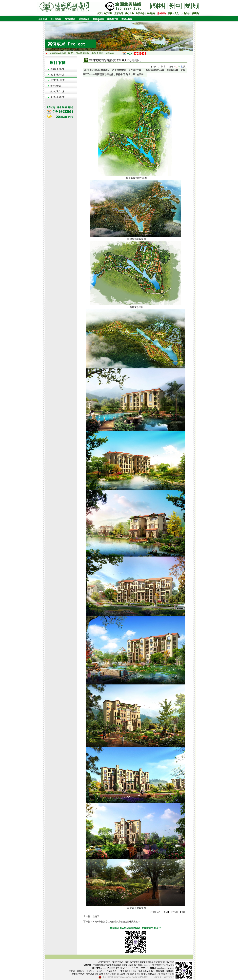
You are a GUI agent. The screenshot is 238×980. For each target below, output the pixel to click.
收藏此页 (155, 912)
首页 (99, 13)
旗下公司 (119, 13)
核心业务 (129, 13)
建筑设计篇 (113, 19)
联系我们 (196, 13)
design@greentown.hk (164, 968)
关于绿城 (108, 13)
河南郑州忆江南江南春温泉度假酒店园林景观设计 (116, 922)
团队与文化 (173, 13)
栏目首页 (42, 19)
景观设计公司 (168, 974)
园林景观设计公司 (108, 974)
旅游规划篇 (98, 19)
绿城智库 (151, 13)
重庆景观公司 (137, 974)
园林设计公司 (92, 974)
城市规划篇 (84, 19)
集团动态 (140, 13)
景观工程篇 (127, 19)
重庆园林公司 (123, 974)
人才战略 (185, 13)
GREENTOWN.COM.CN (163, 965)
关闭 (183, 912)
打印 (175, 912)
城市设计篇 (70, 19)
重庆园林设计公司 (152, 974)
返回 (166, 912)
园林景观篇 (56, 19)
